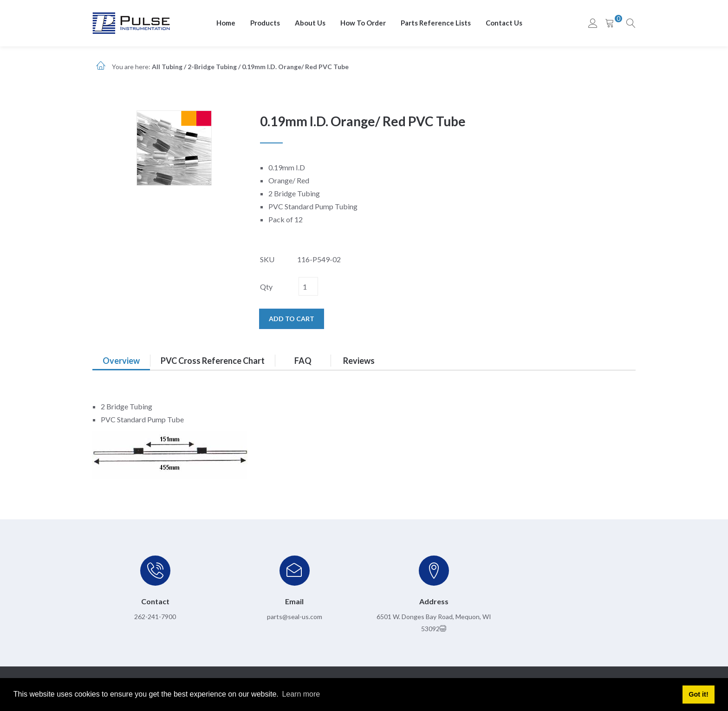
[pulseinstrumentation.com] (131, 23)
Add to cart (292, 319)
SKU (267, 259)
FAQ (303, 361)
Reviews (359, 361)
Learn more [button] (301, 694)
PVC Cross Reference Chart (213, 361)
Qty (266, 287)
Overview (121, 361)
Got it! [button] (698, 694)
